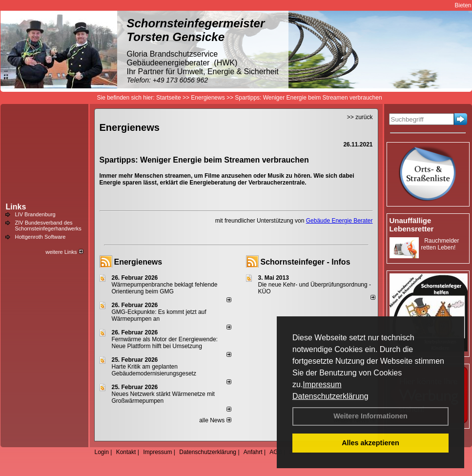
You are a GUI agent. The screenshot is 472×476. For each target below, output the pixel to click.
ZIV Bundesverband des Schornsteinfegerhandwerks (48, 226)
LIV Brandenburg (35, 214)
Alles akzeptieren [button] (370, 443)
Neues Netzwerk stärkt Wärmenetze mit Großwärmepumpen (163, 397)
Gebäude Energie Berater (339, 221)
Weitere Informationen (370, 416)
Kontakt (126, 452)
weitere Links (64, 252)
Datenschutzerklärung (330, 396)
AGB (276, 452)
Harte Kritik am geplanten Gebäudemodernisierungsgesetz (154, 370)
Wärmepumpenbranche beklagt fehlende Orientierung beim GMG (165, 288)
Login (102, 452)
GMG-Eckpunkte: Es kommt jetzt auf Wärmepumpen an (159, 315)
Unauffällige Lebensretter (412, 225)
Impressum (322, 384)
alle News (215, 420)
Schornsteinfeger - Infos (306, 262)
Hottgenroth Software (41, 237)
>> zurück (360, 117)
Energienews (138, 262)
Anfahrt (253, 452)
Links (16, 207)
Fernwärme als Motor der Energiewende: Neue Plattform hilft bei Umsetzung (165, 343)
